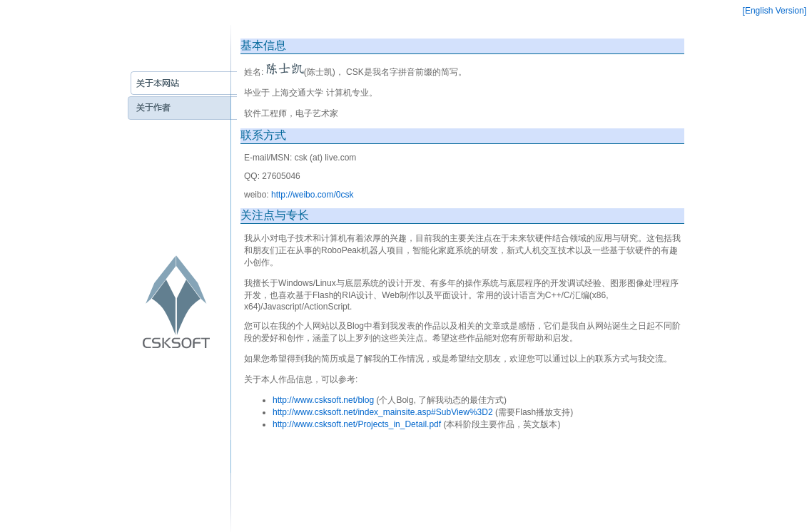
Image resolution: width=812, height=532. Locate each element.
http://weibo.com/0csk (312, 195)
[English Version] (775, 11)
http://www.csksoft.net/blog (323, 400)
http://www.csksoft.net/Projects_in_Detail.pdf (357, 424)
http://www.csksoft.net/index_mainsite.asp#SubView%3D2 (383, 412)
